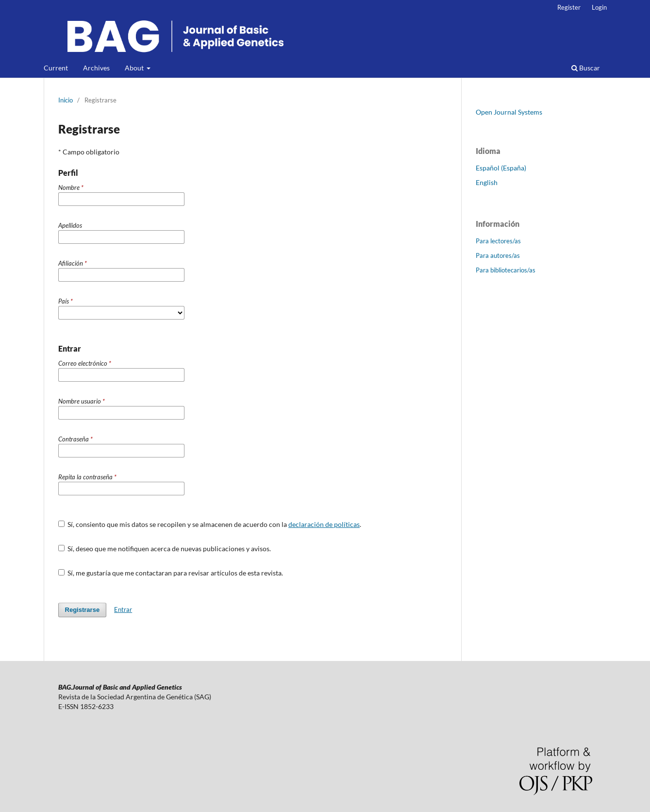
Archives (96, 68)
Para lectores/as (498, 241)
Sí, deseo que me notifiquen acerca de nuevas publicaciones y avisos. (165, 549)
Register (569, 7)
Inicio (66, 100)
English (487, 182)
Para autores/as (498, 255)
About (135, 68)
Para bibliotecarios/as (506, 270)
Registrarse (83, 610)
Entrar (123, 609)
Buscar (586, 68)
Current (56, 68)
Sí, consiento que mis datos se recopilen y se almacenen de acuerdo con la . (210, 524)
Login (599, 7)
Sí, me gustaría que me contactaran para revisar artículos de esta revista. (171, 573)
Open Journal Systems (509, 112)
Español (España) (501, 168)
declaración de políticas (324, 524)
